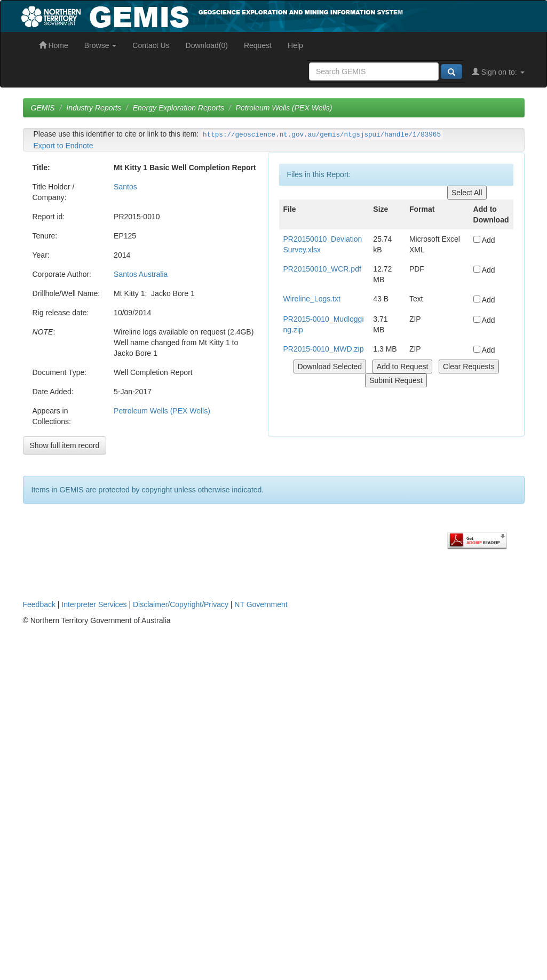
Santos (125, 187)
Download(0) (207, 45)
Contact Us (151, 45)
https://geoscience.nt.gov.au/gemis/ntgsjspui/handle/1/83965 (322, 135)
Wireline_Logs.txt (312, 299)
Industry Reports (94, 108)
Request (258, 45)
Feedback (39, 604)
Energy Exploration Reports (179, 108)
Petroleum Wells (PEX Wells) (284, 108)
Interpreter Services (94, 604)
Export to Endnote (64, 146)
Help (295, 45)
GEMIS (43, 108)
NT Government (261, 604)
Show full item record (65, 445)
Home (54, 45)
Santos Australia (141, 274)
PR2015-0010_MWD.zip (324, 349)
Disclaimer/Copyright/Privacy (181, 604)
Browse (101, 45)
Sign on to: (498, 72)
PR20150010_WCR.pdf (322, 269)
